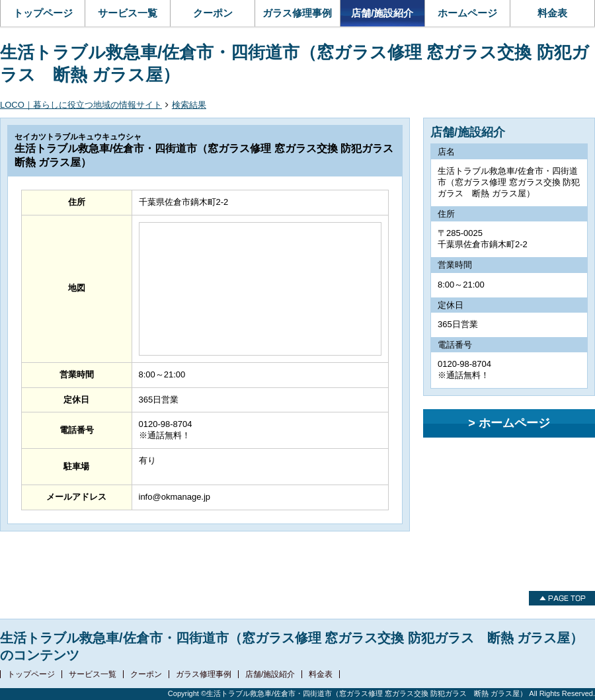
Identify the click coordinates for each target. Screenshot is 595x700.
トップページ (43, 13)
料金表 (552, 13)
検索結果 (189, 105)
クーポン (213, 13)
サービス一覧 (128, 13)
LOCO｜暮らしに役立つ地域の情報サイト (81, 105)
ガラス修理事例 (297, 13)
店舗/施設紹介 (382, 13)
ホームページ (467, 13)
